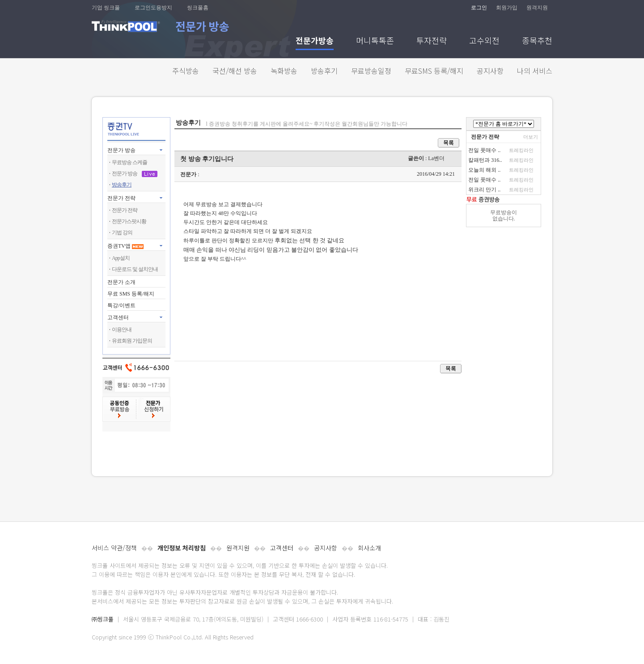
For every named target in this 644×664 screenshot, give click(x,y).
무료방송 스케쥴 (129, 162)
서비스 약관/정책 (114, 548)
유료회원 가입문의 (132, 341)
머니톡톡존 (375, 41)
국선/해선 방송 (235, 71)
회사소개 (369, 548)
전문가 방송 (121, 150)
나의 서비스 (535, 71)
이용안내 (122, 330)
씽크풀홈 (198, 8)
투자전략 (432, 41)
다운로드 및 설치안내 (135, 269)
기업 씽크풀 (106, 8)
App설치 (121, 258)
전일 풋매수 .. (484, 150)
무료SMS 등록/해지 (434, 71)
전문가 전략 (121, 198)
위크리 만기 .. (484, 190)
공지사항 (490, 71)
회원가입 (507, 8)
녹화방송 (284, 71)
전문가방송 (315, 41)
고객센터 (282, 548)
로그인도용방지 (153, 8)
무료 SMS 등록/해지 (131, 294)
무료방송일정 (371, 71)
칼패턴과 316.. (485, 160)
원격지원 (537, 8)
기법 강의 (122, 233)
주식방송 (186, 71)
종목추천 (537, 41)
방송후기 (324, 71)
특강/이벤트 (121, 305)
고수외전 (484, 41)
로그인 (479, 8)
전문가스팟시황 (129, 221)
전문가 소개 (121, 282)
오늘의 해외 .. (484, 170)
